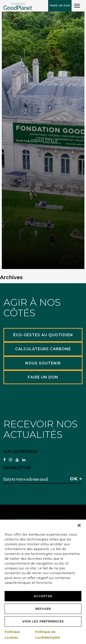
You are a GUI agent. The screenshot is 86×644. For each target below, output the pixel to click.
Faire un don (60, 6)
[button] (79, 525)
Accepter (43, 596)
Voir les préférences (43, 621)
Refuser (43, 609)
